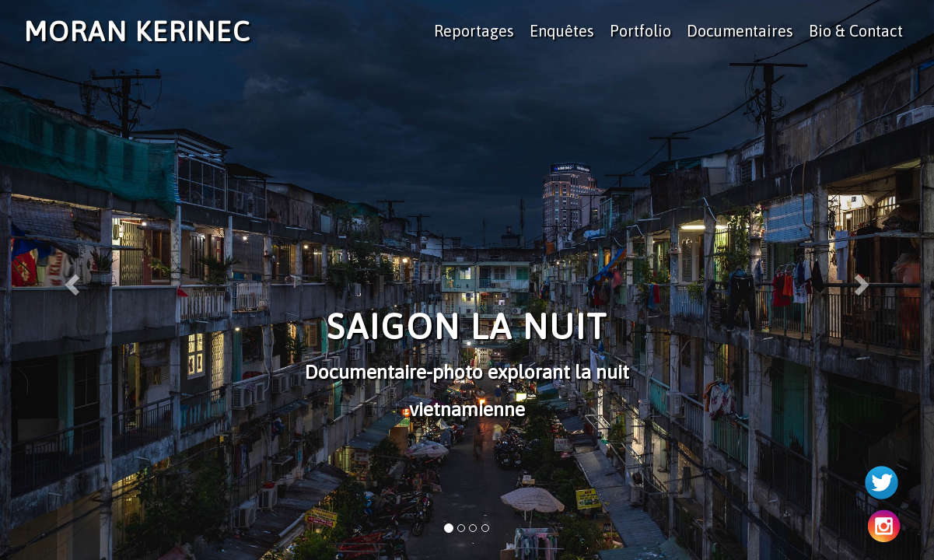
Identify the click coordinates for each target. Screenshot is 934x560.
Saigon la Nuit (467, 327)
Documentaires (740, 31)
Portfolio (640, 31)
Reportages (474, 31)
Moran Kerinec (138, 31)
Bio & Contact (856, 31)
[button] (70, 280)
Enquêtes (562, 31)
